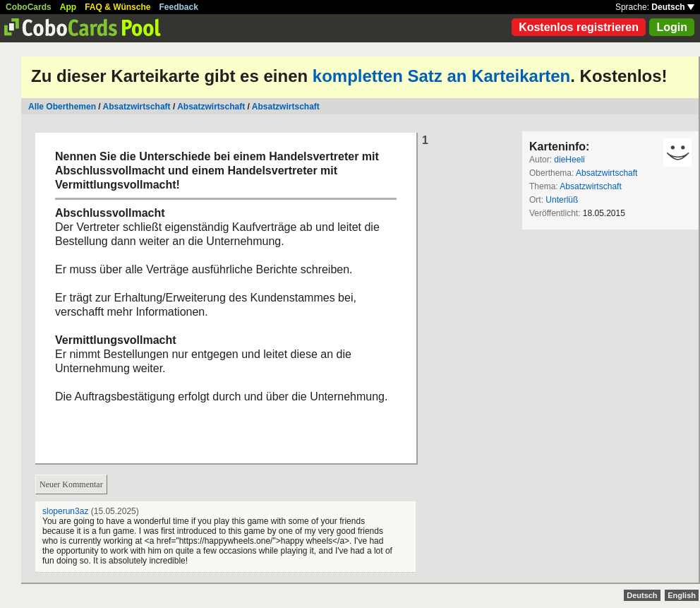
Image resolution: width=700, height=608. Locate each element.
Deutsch (673, 7)
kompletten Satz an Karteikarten (441, 76)
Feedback (179, 7)
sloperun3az (65, 511)
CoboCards (29, 7)
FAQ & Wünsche (117, 7)
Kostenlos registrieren (579, 27)
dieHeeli (569, 160)
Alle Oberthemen (62, 107)
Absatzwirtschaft (137, 107)
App (68, 7)
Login (672, 27)
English (682, 595)
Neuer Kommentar (71, 484)
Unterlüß (562, 200)
